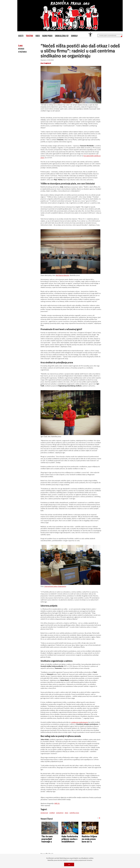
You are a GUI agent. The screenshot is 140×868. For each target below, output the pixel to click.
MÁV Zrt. (57, 803)
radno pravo (47, 36)
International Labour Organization (55, 586)
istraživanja (22, 52)
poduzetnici (60, 813)
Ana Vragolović (46, 63)
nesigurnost (44, 813)
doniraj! (74, 36)
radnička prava (74, 813)
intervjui (21, 49)
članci (20, 46)
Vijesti (21, 36)
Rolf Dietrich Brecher (62, 275)
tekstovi (29, 36)
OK (69, 864)
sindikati (52, 813)
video (38, 36)
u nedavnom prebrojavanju (79, 722)
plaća (66, 813)
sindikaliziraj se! (62, 36)
